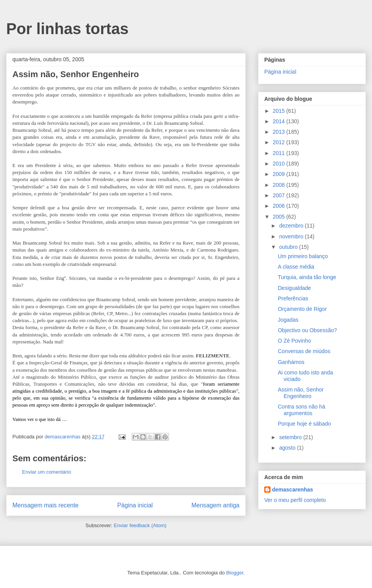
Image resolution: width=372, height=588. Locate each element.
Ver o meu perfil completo (295, 500)
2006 (280, 206)
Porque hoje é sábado (304, 424)
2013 (280, 132)
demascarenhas (293, 490)
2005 (280, 217)
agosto (288, 448)
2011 (280, 153)
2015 (280, 111)
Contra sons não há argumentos (301, 410)
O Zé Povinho (294, 341)
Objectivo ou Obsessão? (307, 330)
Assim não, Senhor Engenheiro (301, 393)
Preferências (293, 298)
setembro (291, 437)
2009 (280, 174)
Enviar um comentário (46, 472)
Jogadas (288, 320)
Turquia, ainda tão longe (307, 277)
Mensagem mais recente (46, 505)
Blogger (235, 573)
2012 (280, 142)
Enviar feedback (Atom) (140, 525)
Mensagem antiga (215, 505)
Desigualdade (294, 288)
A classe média (296, 267)
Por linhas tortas (67, 29)
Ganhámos (291, 362)
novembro (292, 236)
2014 (280, 121)
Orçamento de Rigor (302, 309)
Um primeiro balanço (303, 256)
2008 (280, 185)
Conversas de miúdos (304, 351)
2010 (280, 164)
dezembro (292, 226)
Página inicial (135, 505)
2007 (280, 195)
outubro (289, 247)
